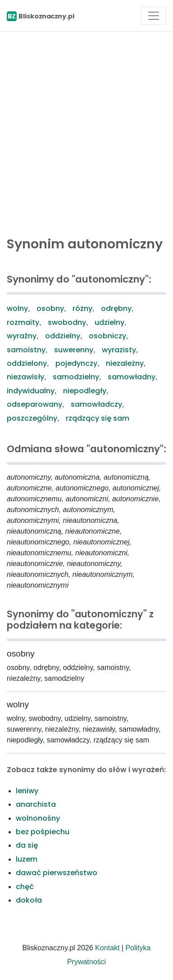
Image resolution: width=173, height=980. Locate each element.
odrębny (116, 308)
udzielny (109, 322)
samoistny (26, 350)
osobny (50, 308)
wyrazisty (119, 350)
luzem (27, 859)
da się (27, 845)
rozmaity (23, 322)
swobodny (67, 322)
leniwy (27, 791)
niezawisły (25, 377)
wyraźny (22, 336)
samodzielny (76, 377)
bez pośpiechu (43, 832)
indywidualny (31, 391)
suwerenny (74, 350)
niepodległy (85, 391)
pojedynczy (76, 363)
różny (82, 308)
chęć (25, 887)
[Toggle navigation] (154, 16)
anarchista (36, 804)
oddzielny (63, 336)
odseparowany (34, 404)
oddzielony (27, 363)
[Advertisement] (86, 132)
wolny (17, 308)
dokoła (29, 900)
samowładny (132, 377)
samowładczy (96, 404)
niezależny (125, 363)
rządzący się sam (98, 418)
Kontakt (107, 948)
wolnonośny (38, 818)
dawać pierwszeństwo (57, 873)
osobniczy (107, 336)
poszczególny (32, 418)
